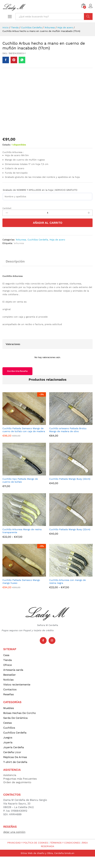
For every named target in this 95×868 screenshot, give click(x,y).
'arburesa (19, 243)
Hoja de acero (57, 240)
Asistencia (10, 775)
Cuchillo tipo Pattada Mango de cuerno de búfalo (20, 480)
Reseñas (8, 694)
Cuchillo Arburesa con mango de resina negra (67, 581)
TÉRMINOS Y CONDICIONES (65, 843)
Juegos (8, 737)
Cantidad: (7, 208)
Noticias (8, 680)
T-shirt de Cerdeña (15, 762)
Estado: (7, 145)
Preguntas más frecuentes (20, 779)
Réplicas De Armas (15, 757)
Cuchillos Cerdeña (38, 240)
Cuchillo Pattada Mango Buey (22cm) (70, 479)
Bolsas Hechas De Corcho (20, 713)
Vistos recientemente (17, 685)
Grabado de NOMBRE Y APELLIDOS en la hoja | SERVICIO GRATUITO (40, 190)
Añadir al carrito (48, 223)
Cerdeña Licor (12, 752)
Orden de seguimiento (17, 782)
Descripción (15, 261)
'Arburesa (21, 240)
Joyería (8, 742)
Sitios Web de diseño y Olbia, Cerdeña (42, 853)
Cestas (7, 723)
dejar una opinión (14, 832)
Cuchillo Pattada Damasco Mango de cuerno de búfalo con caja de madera (24, 430)
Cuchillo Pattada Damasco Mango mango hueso (21, 581)
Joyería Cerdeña (14, 747)
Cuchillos (9, 728)
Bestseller (10, 675)
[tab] (15, 263)
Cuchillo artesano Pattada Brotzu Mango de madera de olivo (68, 430)
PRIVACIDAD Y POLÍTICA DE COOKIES (28, 843)
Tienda (7, 660)
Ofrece (7, 665)
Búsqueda (88, 17)
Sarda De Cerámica (15, 718)
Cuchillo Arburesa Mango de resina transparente (22, 531)
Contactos (10, 689)
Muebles (9, 708)
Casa (6, 655)
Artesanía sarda (13, 670)
